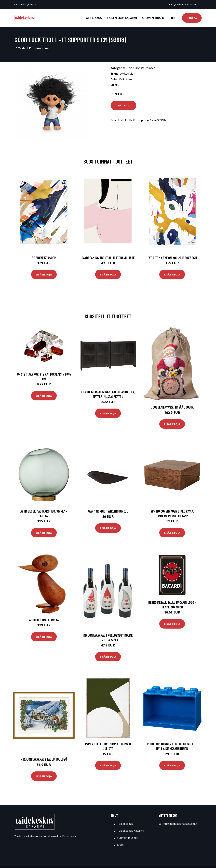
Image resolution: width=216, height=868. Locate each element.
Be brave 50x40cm (44, 258)
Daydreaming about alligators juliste (108, 258)
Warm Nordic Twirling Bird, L (108, 511)
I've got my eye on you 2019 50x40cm (172, 258)
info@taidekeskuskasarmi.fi (184, 4)
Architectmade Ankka (44, 620)
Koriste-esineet (40, 48)
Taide (22, 48)
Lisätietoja (123, 105)
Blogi (175, 18)
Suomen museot (154, 18)
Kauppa (192, 18)
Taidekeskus (93, 18)
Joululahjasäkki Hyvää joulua (172, 407)
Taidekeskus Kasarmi (122, 18)
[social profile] (40, 5)
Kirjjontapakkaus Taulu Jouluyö (44, 759)
